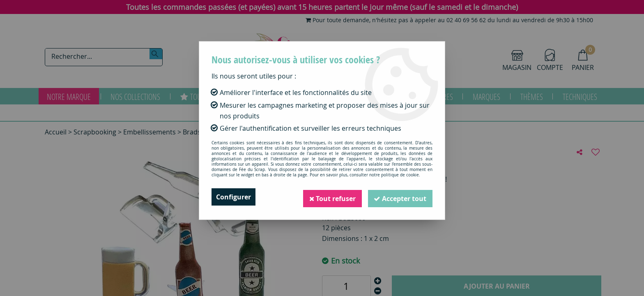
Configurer (233, 197)
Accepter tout (400, 197)
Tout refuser (331, 197)
